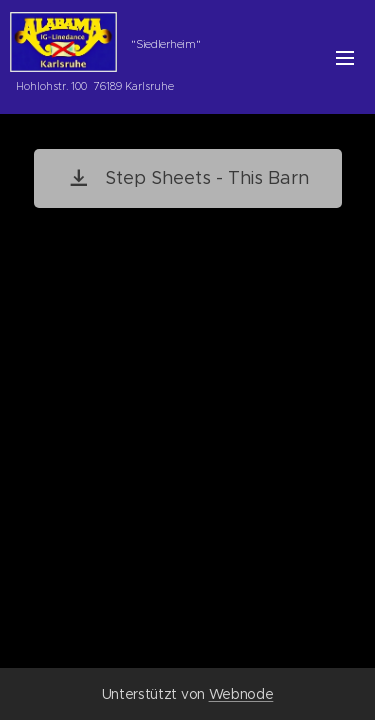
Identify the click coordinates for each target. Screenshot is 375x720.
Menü (345, 58)
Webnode (241, 694)
